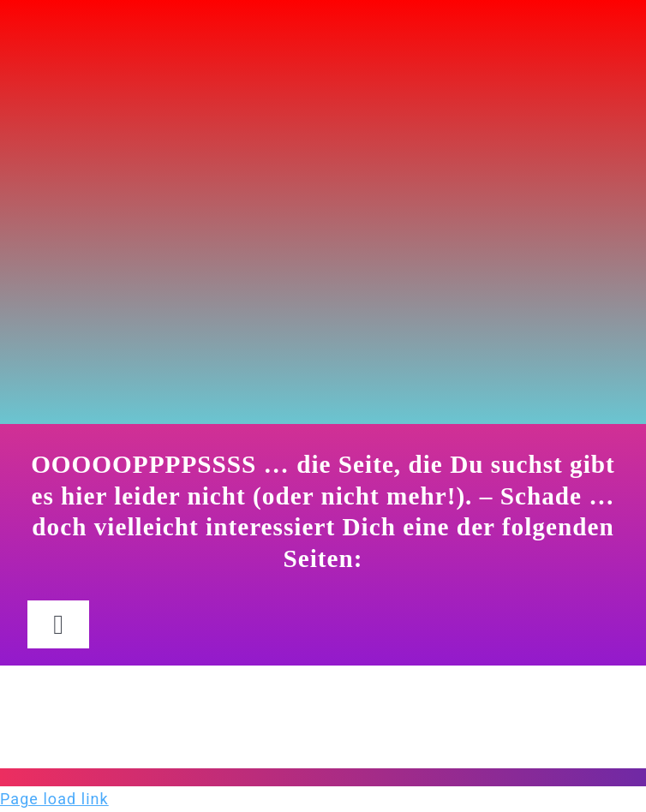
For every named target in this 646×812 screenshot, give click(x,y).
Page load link (54, 799)
